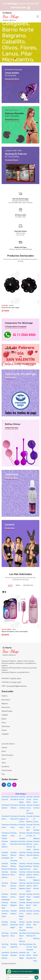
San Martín (5, 767)
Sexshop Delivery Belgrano (22, 886)
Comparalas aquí (12, 428)
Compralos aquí (11, 478)
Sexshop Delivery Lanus (30, 866)
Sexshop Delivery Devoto (14, 886)
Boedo (4, 719)
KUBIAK (11, 305)
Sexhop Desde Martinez (30, 925)
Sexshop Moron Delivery (36, 886)
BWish (18, 585)
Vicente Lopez (7, 770)
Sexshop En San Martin (30, 799)
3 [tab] (19, 59)
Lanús (4, 759)
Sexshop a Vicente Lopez (5, 914)
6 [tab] (24, 59)
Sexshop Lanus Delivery (5, 844)
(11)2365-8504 (15, 679)
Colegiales (5, 734)
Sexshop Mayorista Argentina (23, 866)
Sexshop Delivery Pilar (22, 855)
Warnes (4, 730)
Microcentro (6, 707)
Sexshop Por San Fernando (30, 947)
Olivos (4, 763)
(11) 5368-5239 (15, 682)
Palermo (5, 696)
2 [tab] (17, 59)
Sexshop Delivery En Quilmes (6, 875)
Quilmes (4, 748)
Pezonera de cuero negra (10, 308)
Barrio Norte (6, 700)
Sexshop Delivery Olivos (36, 855)
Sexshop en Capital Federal (6, 836)
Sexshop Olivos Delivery (22, 905)
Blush (10, 585)
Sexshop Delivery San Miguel (5, 855)
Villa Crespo (6, 726)
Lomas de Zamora (8, 744)
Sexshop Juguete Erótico (22, 819)
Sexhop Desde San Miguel (14, 925)
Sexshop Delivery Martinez (14, 866)
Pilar (3, 774)
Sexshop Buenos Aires (5, 905)
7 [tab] (26, 59)
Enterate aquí (10, 378)
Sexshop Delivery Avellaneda (6, 897)
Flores (4, 723)
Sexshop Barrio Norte (30, 905)
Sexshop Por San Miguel (22, 955)
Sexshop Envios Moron (36, 799)
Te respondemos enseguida (16, 327)
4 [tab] (21, 59)
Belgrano (5, 704)
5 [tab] (23, 59)
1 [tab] (15, 59)
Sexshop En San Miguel (22, 799)
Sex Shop (23, 944)
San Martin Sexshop (30, 955)
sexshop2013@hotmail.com (17, 686)
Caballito (5, 715)
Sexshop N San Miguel (30, 897)
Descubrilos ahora (12, 79)
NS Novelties (28, 585)
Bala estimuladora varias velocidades (15, 632)
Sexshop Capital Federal (22, 897)
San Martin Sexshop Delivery (6, 955)
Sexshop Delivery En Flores (30, 875)
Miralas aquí (10, 528)
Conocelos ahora (12, 160)
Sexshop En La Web (30, 827)
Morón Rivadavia (7, 755)
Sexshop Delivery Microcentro (6, 866)
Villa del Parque (7, 711)
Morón (4, 751)
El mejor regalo (11, 352)
